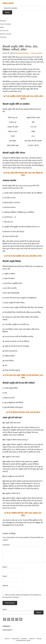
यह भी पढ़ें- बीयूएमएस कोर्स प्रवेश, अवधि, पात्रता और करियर (23, 412)
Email (5, 576)
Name (5, 567)
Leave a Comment (37, 53)
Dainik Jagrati (8, 3)
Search (5, 609)
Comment (6, 545)
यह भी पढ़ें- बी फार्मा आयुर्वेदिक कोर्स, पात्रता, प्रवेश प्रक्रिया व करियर (23, 256)
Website (5, 586)
